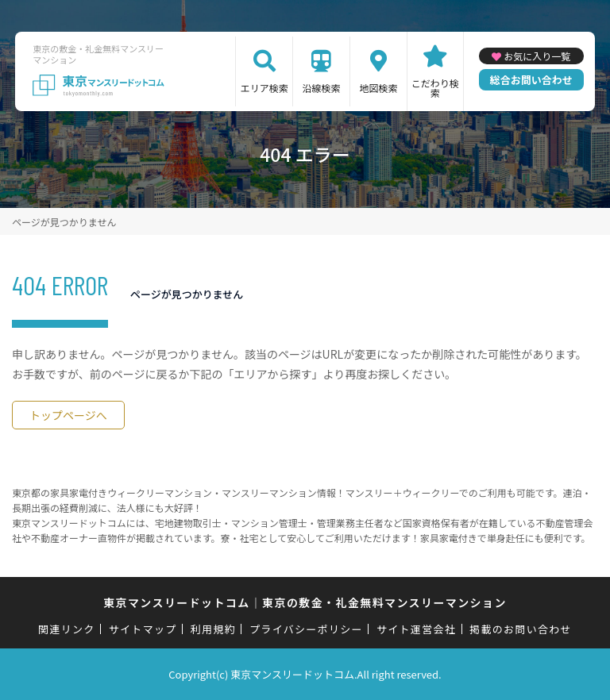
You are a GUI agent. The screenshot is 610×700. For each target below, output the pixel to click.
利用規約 (213, 629)
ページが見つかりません (64, 222)
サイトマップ (143, 629)
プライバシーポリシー (306, 629)
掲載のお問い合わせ (521, 629)
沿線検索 (322, 88)
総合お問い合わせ (531, 80)
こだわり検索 (435, 88)
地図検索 (378, 88)
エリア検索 (264, 88)
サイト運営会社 (416, 629)
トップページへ (68, 415)
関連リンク (67, 629)
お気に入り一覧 (537, 56)
